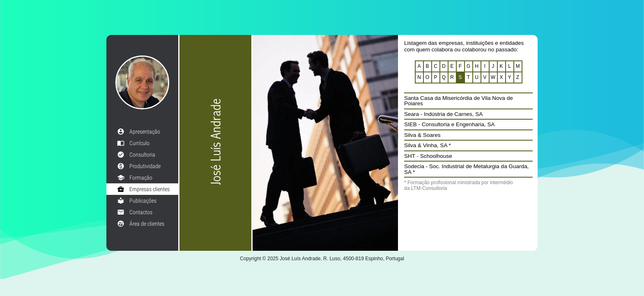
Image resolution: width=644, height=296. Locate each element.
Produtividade (139, 166)
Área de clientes (141, 224)
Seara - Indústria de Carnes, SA (443, 114)
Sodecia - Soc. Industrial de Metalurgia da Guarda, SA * (466, 169)
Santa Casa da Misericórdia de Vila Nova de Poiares (459, 101)
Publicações (137, 201)
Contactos (135, 212)
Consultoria (136, 155)
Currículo (133, 143)
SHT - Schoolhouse (428, 156)
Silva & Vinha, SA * (428, 145)
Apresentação (139, 132)
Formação (135, 178)
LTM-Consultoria (429, 188)
